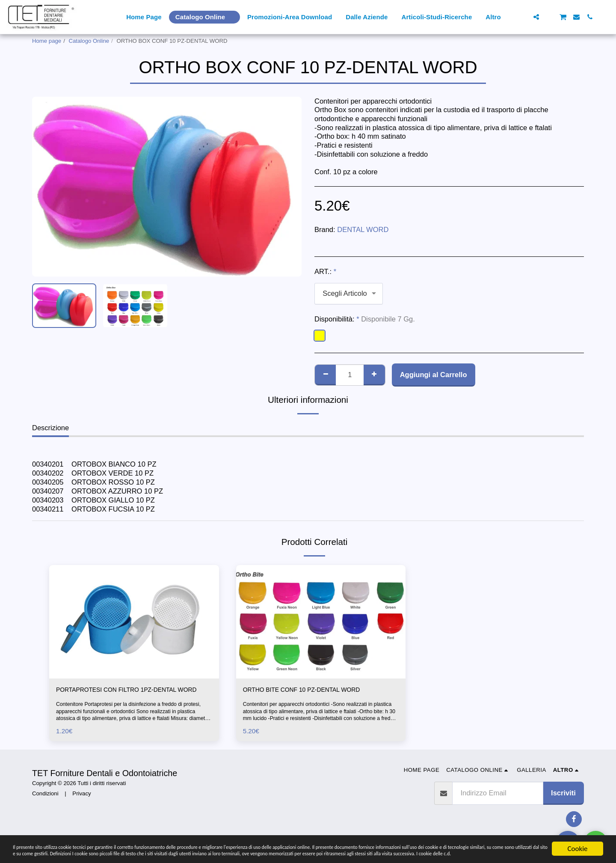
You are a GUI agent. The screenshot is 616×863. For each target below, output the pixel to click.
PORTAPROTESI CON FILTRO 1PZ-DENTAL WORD (128, 696)
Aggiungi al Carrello (434, 375)
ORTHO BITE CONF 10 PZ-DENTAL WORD (313, 690)
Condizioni (45, 805)
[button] (523, 17)
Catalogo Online (89, 41)
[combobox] (349, 294)
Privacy (81, 805)
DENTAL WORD (363, 229)
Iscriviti (563, 805)
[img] (134, 622)
